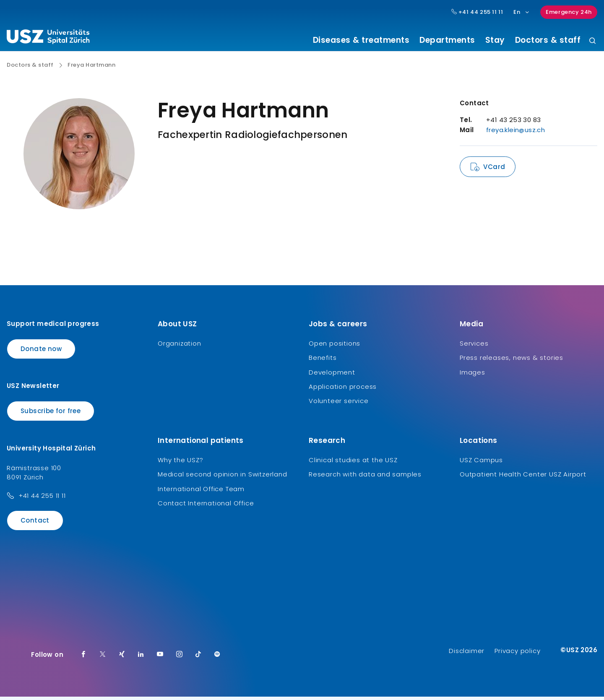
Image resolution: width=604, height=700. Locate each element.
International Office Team (201, 492)
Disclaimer (467, 654)
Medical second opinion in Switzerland (223, 478)
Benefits (323, 361)
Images (473, 375)
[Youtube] (160, 658)
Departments (447, 40)
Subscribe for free (51, 414)
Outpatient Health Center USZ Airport (523, 478)
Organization (180, 346)
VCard (494, 170)
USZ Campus (481, 463)
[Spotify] (217, 658)
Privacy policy (517, 654)
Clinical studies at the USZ (353, 463)
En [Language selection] (522, 12)
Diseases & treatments (361, 40)
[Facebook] (83, 658)
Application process (343, 390)
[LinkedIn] (141, 658)
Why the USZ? (181, 463)
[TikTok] (198, 658)
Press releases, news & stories (512, 361)
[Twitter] (103, 658)
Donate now (41, 352)
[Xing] (122, 658)
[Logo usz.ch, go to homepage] (48, 38)
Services (474, 346)
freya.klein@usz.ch (515, 133)
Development (332, 375)
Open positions (335, 346)
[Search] (592, 41)
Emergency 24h (569, 12)
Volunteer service (339, 404)
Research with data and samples (365, 478)
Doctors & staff (548, 40)
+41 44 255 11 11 (42, 498)
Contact (35, 523)
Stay (495, 40)
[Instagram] (180, 658)
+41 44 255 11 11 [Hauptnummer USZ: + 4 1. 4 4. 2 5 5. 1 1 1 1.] (477, 12)
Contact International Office (206, 506)
